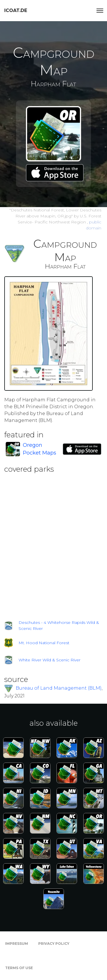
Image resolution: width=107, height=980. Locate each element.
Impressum (17, 944)
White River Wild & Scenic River (50, 660)
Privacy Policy (54, 944)
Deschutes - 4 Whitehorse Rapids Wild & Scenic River (59, 625)
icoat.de (16, 10)
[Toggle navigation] (100, 11)
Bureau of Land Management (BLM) (59, 688)
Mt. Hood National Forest (44, 643)
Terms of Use (19, 968)
